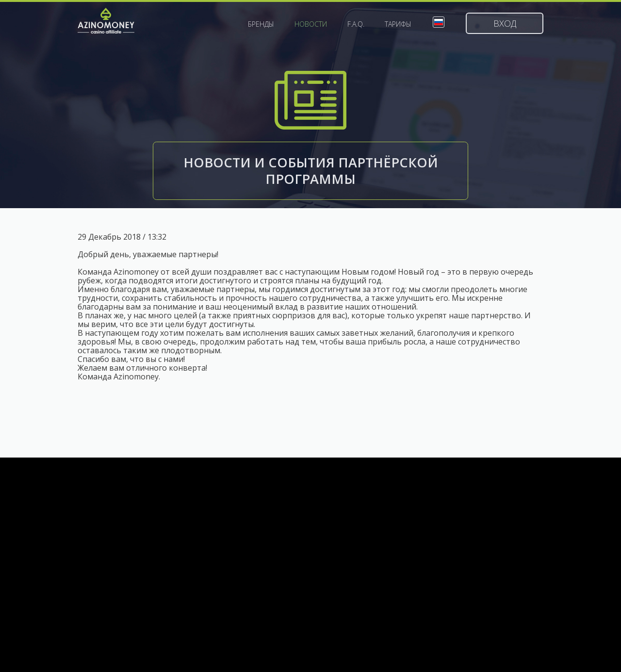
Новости (311, 24)
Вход (505, 23)
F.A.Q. (356, 24)
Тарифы (398, 24)
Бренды (261, 24)
